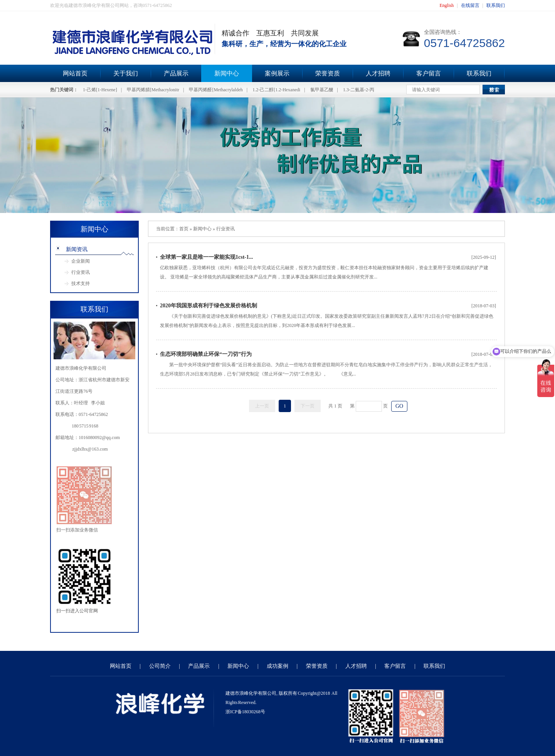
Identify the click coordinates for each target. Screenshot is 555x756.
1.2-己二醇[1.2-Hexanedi (276, 90)
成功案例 (277, 666)
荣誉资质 (328, 73)
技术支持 (81, 283)
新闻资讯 (77, 249)
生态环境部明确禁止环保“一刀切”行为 (206, 354)
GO (399, 406)
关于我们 (126, 73)
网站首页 (75, 73)
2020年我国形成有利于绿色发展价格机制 (209, 306)
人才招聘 (378, 73)
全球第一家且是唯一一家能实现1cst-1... (207, 257)
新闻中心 (227, 73)
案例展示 (277, 73)
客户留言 (429, 73)
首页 (184, 229)
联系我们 (496, 5)
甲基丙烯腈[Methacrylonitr (153, 90)
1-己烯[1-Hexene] (100, 90)
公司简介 (160, 666)
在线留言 (470, 5)
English (447, 5)
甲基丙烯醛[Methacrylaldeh (216, 90)
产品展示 (176, 73)
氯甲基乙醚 (322, 90)
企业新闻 (81, 261)
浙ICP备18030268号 (245, 712)
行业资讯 (81, 272)
